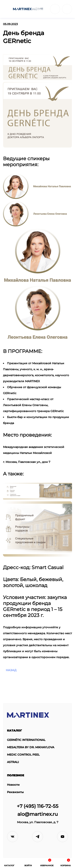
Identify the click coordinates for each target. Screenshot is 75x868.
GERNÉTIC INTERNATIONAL (26, 740)
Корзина (66, 863)
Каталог (14, 731)
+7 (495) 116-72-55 (38, 806)
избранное (47, 863)
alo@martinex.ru (38, 814)
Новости (13, 785)
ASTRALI (13, 762)
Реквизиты (15, 792)
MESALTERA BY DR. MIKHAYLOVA (31, 747)
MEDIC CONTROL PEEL (23, 755)
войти (67, 9)
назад (11, 670)
